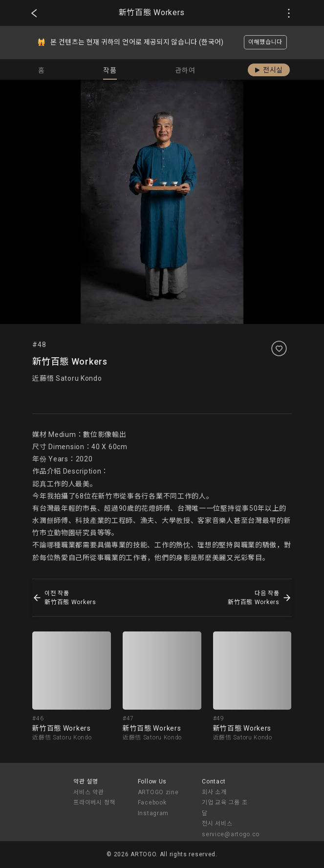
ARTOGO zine (158, 792)
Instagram (153, 813)
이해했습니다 (265, 42)
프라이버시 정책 (94, 803)
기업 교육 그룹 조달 (225, 808)
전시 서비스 (217, 824)
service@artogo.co (231, 834)
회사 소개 (214, 792)
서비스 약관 (88, 792)
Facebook (152, 803)
